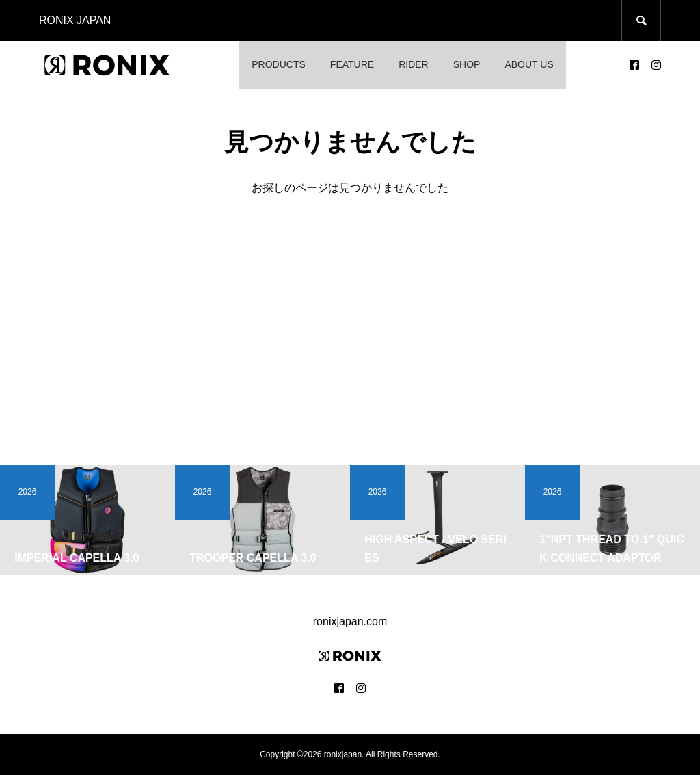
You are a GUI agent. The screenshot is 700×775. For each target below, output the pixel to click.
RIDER (414, 64)
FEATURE (352, 64)
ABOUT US (529, 64)
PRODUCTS (279, 64)
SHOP (467, 64)
